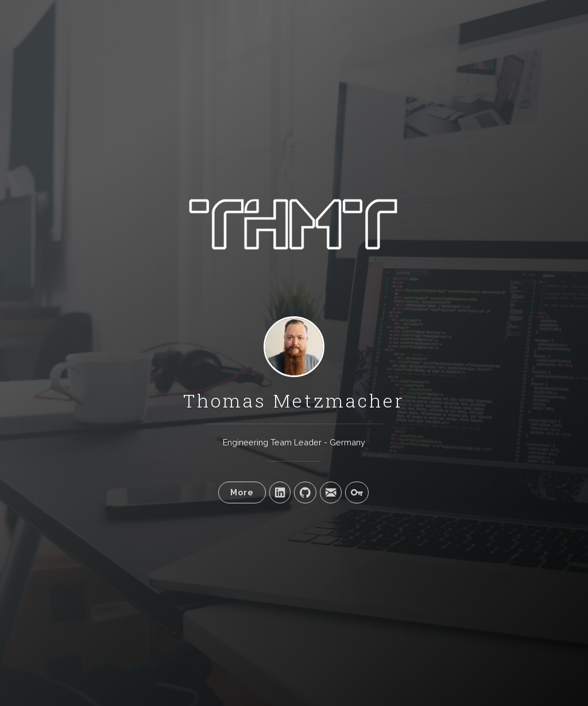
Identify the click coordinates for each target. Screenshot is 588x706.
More (242, 492)
